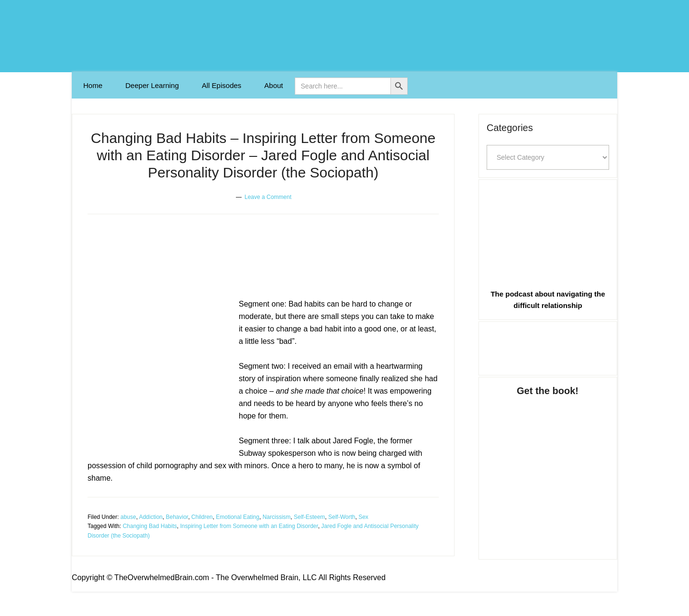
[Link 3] (222, 85)
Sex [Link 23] (363, 517)
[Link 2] (152, 85)
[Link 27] (548, 232)
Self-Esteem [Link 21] (309, 517)
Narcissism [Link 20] (277, 517)
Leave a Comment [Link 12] (268, 197)
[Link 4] (273, 85)
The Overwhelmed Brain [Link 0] (344, 36)
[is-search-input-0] (343, 86)
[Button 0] (399, 86)
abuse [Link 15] (128, 517)
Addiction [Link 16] (150, 517)
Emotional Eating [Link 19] (238, 517)
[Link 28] (548, 347)
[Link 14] (159, 374)
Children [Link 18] (202, 517)
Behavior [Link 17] (177, 517)
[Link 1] (93, 85)
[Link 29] (548, 468)
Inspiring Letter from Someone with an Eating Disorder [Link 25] (249, 526)
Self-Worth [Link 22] (342, 517)
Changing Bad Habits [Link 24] (150, 526)
